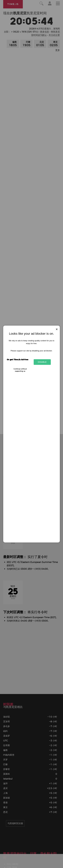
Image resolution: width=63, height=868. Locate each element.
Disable (42, 362)
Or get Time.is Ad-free (18, 359)
